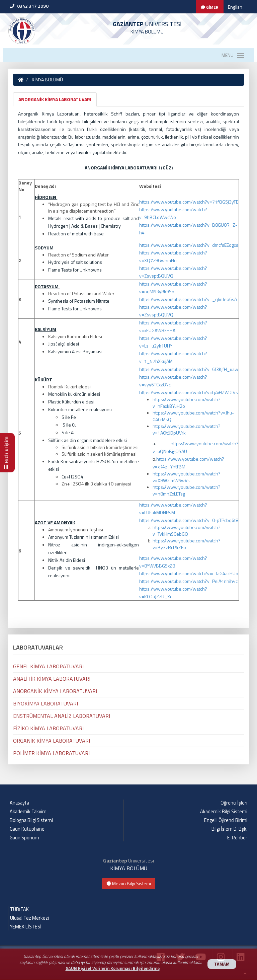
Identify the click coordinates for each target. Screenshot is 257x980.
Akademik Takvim (28, 812)
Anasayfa (19, 803)
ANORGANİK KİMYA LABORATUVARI (55, 99)
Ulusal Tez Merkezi (29, 918)
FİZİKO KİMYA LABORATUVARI (48, 728)
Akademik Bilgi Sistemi (224, 812)
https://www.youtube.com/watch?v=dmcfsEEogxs (189, 245)
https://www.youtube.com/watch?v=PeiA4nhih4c (188, 581)
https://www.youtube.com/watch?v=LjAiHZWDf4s (189, 392)
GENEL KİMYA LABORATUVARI (48, 666)
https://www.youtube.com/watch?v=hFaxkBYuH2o (187, 403)
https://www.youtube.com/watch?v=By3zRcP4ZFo (187, 544)
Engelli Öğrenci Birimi (226, 820)
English (235, 7)
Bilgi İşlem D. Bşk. (229, 829)
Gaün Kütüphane (27, 829)
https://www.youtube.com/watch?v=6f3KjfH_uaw (189, 369)
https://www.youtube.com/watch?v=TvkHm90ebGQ (187, 531)
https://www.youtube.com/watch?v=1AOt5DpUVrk (187, 429)
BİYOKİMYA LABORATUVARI (46, 703)
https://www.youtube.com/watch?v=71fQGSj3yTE (189, 202)
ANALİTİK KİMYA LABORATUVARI (52, 679)
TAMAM (222, 964)
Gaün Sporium (24, 838)
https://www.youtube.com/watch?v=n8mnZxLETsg (187, 490)
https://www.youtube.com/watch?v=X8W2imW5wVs (187, 477)
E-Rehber (237, 838)
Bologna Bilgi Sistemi (31, 820)
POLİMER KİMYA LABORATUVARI (51, 753)
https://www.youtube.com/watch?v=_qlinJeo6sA (188, 299)
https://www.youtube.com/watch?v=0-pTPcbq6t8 (189, 520)
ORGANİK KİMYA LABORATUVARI (52, 741)
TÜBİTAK (19, 909)
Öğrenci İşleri (234, 803)
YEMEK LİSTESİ (26, 927)
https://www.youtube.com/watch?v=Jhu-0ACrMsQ (193, 416)
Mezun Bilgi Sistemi (129, 883)
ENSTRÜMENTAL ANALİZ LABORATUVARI (62, 716)
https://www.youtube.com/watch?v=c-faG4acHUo (189, 573)
